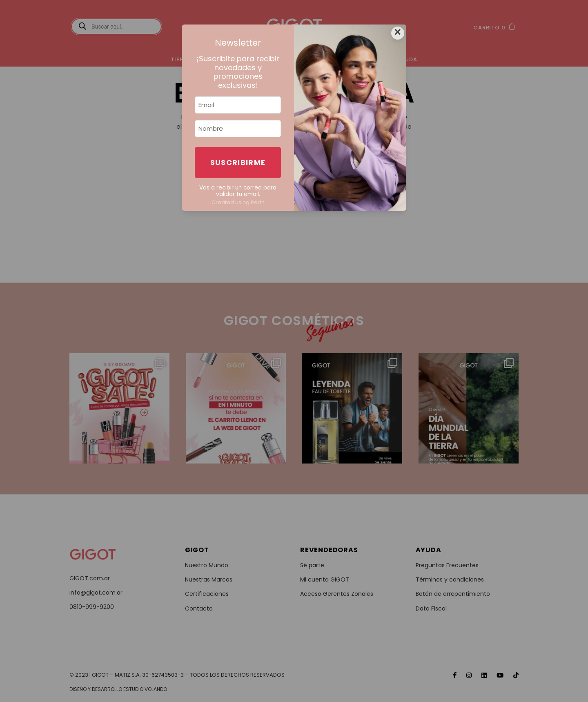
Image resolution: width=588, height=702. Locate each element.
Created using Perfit (238, 202)
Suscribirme (238, 162)
